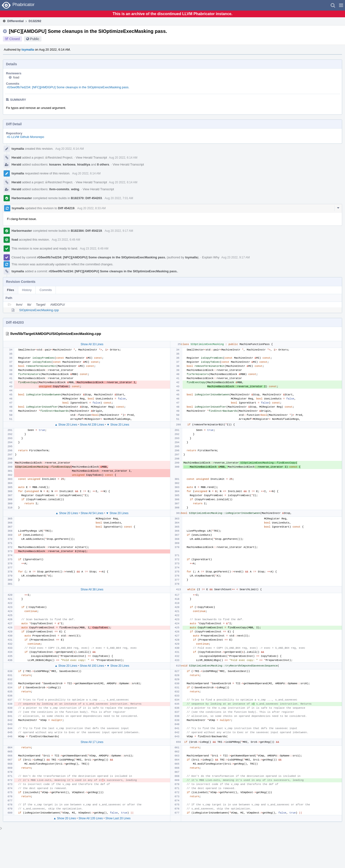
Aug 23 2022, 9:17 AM (236, 257)
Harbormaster (22, 198)
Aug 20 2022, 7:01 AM (119, 198)
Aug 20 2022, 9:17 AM (119, 231)
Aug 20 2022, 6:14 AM (70, 149)
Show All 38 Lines (92, 589)
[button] (341, 5)
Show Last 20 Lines (118, 818)
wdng (75, 189)
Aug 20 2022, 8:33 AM (91, 208)
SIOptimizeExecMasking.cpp (39, 310)
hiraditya (84, 164)
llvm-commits (59, 189)
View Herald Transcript (91, 158)
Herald (16, 158)
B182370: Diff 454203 (86, 198)
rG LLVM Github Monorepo (26, 137)
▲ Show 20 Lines (66, 425)
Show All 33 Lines (92, 344)
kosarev (55, 164)
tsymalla (28, 50)
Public (35, 39)
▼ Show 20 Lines (118, 425)
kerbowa (69, 164)
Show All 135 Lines (91, 818)
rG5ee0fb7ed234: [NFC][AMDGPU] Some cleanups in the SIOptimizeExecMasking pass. (68, 87)
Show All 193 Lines (92, 666)
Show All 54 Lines (92, 513)
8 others (103, 164)
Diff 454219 (66, 208)
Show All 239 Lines (92, 425)
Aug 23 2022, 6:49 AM (66, 240)
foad (16, 77)
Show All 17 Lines (92, 742)
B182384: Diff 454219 (86, 231)
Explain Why (211, 257)
